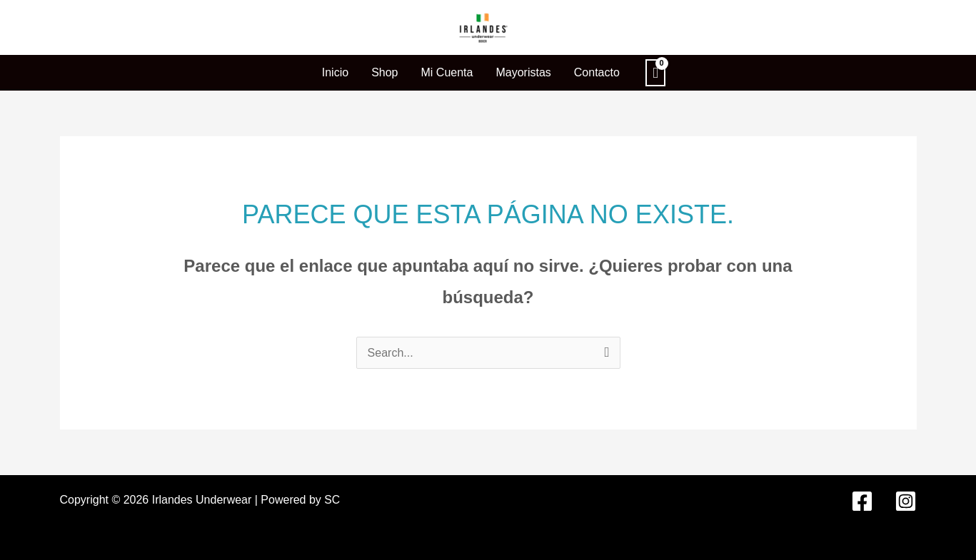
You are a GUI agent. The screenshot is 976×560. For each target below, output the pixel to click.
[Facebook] (862, 500)
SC (332, 499)
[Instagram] (906, 500)
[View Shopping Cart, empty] (655, 73)
